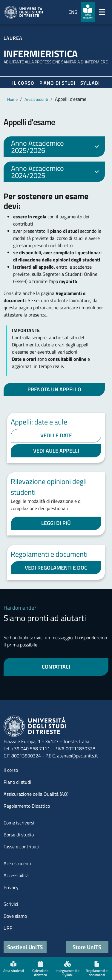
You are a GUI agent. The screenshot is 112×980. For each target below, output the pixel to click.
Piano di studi (17, 782)
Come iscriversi (19, 823)
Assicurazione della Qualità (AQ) (36, 794)
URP (8, 928)
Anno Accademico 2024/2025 (56, 172)
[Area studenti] (88, 12)
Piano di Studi (57, 83)
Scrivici (11, 904)
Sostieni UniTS (25, 947)
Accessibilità (16, 875)
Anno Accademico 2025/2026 (56, 147)
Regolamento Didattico (27, 806)
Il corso (23, 83)
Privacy (11, 887)
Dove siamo (15, 916)
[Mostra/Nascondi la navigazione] (102, 12)
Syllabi (90, 83)
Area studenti (36, 99)
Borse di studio (19, 835)
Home (12, 99)
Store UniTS (87, 947)
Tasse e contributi (22, 847)
